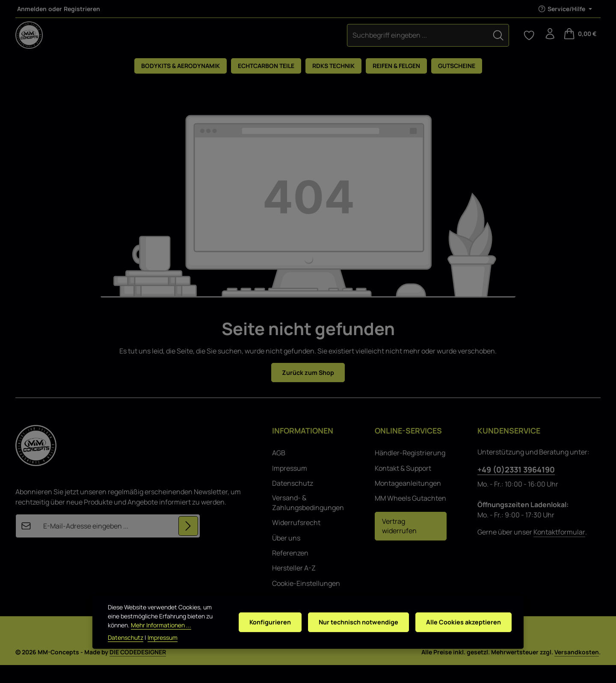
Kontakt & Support (403, 486)
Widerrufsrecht (296, 540)
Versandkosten (577, 670)
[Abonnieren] (188, 544)
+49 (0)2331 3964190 (516, 487)
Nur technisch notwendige (352, 625)
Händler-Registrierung (410, 471)
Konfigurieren (261, 625)
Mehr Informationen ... (138, 632)
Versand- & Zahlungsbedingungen (308, 520)
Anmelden (32, 9)
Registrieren (82, 9)
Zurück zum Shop (308, 390)
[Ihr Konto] (548, 44)
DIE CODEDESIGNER (138, 670)
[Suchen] (356, 43)
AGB (279, 471)
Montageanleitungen (408, 501)
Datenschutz (293, 501)
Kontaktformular (559, 550)
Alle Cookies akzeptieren (462, 625)
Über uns (286, 555)
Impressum (290, 486)
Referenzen (290, 571)
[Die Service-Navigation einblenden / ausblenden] (565, 9)
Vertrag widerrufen (399, 544)
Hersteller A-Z (294, 586)
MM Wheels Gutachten (410, 516)
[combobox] (275, 43)
